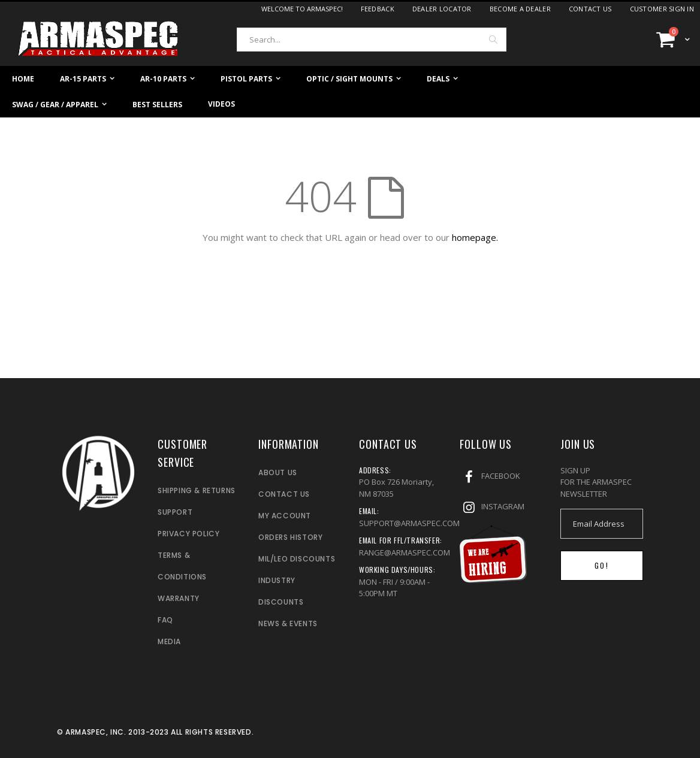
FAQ (165, 620)
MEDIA (169, 641)
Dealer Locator (442, 9)
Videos (221, 104)
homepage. (475, 237)
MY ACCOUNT (285, 516)
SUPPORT (175, 512)
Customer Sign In (662, 9)
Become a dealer (520, 9)
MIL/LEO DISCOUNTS (297, 559)
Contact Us (590, 9)
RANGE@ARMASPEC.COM (405, 552)
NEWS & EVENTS (288, 623)
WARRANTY (179, 598)
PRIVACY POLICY (188, 534)
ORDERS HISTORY (290, 537)
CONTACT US (284, 494)
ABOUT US (278, 472)
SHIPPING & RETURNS (197, 490)
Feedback (378, 9)
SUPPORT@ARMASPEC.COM (409, 523)
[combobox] (372, 40)
